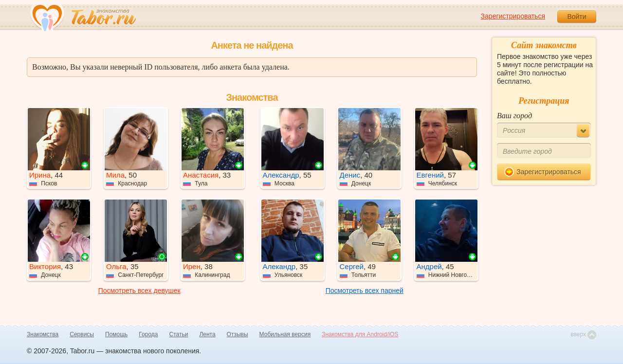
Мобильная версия (285, 334)
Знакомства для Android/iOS (360, 334)
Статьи (179, 334)
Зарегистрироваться (513, 16)
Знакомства (43, 334)
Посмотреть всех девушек (139, 291)
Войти (577, 17)
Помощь (116, 334)
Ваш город (514, 116)
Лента (207, 334)
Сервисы (82, 334)
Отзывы (238, 334)
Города (148, 334)
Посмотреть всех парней (365, 291)
